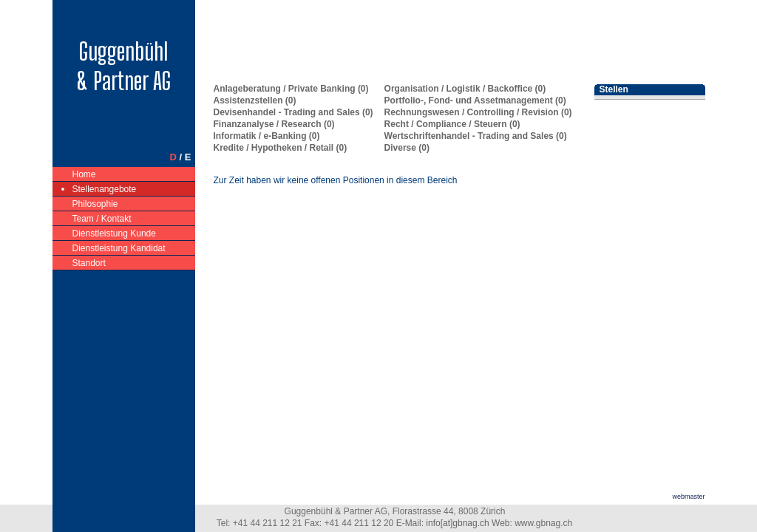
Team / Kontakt (102, 218)
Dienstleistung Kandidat (119, 247)
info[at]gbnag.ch (457, 523)
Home (85, 173)
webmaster (688, 497)
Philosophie (96, 203)
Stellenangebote (105, 188)
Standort (89, 262)
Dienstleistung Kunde (115, 232)
